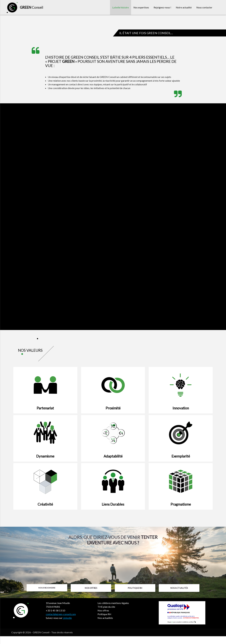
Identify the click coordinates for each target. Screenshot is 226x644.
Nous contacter (204, 8)
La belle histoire (121, 8)
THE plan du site (106, 614)
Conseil (32, 8)
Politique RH (135, 596)
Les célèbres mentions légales (113, 611)
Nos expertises (141, 8)
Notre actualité (184, 8)
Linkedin (67, 626)
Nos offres (91, 596)
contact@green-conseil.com (61, 622)
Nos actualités (179, 596)
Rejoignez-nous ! (162, 8)
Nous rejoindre (47, 596)
